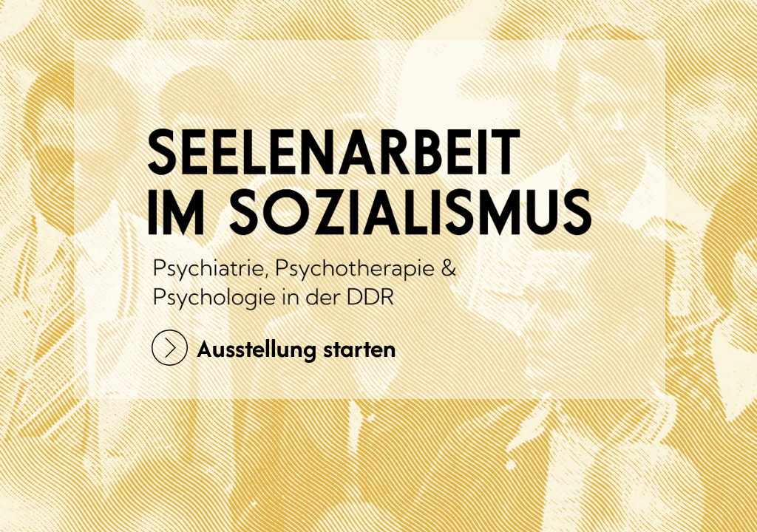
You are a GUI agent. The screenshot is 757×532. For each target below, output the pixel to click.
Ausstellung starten (274, 348)
